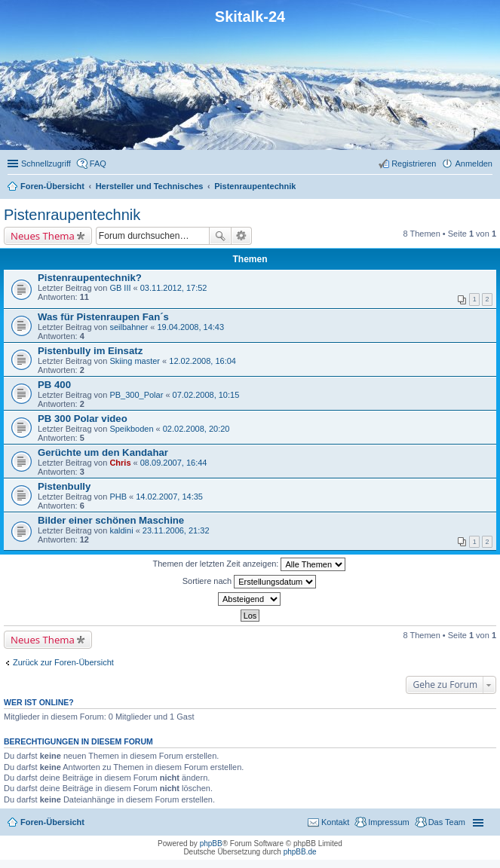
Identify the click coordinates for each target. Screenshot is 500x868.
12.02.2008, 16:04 (202, 361)
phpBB (211, 844)
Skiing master (135, 361)
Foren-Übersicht (52, 822)
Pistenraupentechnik (72, 215)
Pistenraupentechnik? (90, 278)
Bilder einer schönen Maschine (111, 520)
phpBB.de (300, 852)
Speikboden (131, 429)
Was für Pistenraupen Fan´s (103, 317)
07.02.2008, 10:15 (206, 395)
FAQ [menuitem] (98, 164)
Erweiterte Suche (242, 236)
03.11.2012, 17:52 (174, 288)
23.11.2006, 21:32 (176, 530)
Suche (220, 236)
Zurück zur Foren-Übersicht (63, 662)
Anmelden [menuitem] (474, 164)
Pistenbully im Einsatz (90, 351)
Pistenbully (64, 486)
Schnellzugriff (46, 164)
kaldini (121, 530)
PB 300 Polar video (83, 419)
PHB (118, 497)
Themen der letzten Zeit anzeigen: (250, 564)
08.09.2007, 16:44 (174, 463)
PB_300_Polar (136, 395)
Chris (120, 463)
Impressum (388, 822)
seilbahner (129, 327)
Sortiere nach (249, 582)
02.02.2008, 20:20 (196, 429)
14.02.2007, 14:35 (169, 497)
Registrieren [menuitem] (414, 164)
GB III (120, 288)
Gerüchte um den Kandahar (103, 452)
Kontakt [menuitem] (335, 822)
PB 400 (54, 385)
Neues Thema (43, 236)
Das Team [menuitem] (447, 822)
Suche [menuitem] (488, 188)
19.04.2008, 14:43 (190, 327)
